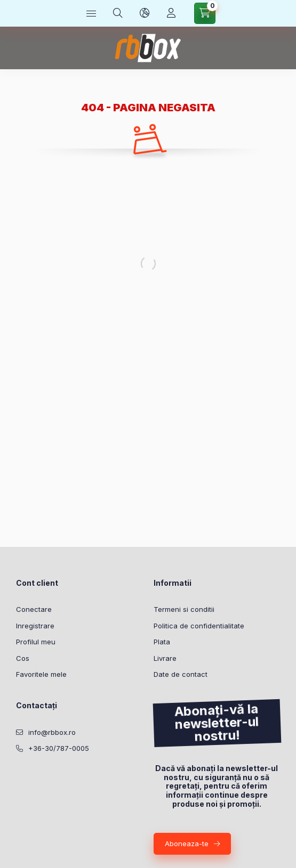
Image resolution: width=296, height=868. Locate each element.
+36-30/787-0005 (59, 748)
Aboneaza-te (187, 844)
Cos (23, 658)
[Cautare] (118, 13)
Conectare (34, 609)
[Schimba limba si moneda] (145, 13)
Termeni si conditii (184, 609)
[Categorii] (91, 13)
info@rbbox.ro (52, 732)
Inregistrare (35, 626)
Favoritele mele (41, 674)
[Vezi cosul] (205, 13)
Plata (162, 642)
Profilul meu (36, 642)
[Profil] (171, 13)
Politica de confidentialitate (199, 626)
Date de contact (181, 674)
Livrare (165, 658)
